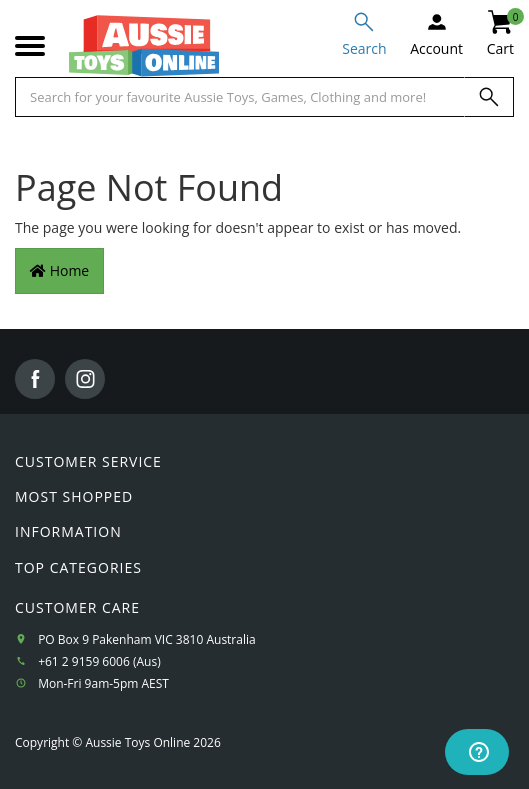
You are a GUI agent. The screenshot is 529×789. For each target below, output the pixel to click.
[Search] (489, 97)
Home (59, 270)
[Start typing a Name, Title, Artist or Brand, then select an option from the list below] (240, 97)
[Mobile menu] (30, 46)
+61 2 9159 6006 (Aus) (99, 661)
